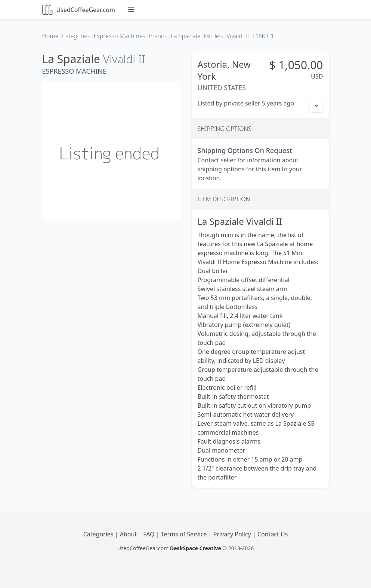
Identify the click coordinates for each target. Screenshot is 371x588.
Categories (99, 534)
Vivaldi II (124, 59)
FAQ (150, 534)
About (129, 534)
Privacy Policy (233, 534)
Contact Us (273, 534)
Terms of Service (185, 534)
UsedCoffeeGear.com (79, 10)
